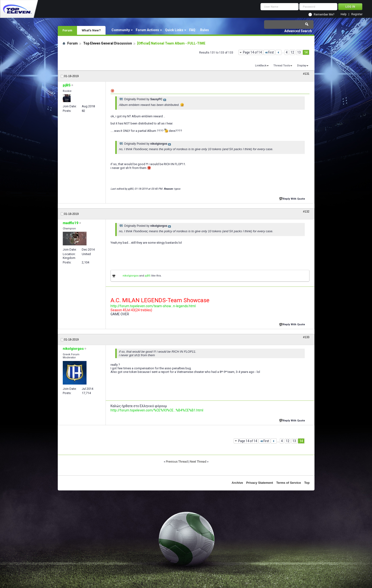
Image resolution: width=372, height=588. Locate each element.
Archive (237, 483)
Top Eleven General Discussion (108, 43)
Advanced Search (298, 31)
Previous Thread (177, 462)
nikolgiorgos (131, 276)
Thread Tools (282, 66)
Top (307, 483)
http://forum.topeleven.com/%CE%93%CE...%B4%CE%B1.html (157, 410)
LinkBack (261, 66)
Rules (205, 30)
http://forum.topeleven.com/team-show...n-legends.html (153, 306)
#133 (306, 337)
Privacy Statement (260, 483)
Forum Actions (147, 30)
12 (292, 52)
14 (306, 52)
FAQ (192, 30)
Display (302, 66)
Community (121, 30)
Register (357, 14)
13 (299, 52)
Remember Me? (324, 15)
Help (343, 14)
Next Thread (198, 462)
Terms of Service (289, 483)
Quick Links (174, 30)
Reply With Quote (293, 198)
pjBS (148, 276)
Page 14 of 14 (252, 52)
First (269, 52)
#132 (306, 212)
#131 (306, 74)
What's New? (91, 30)
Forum (67, 30)
